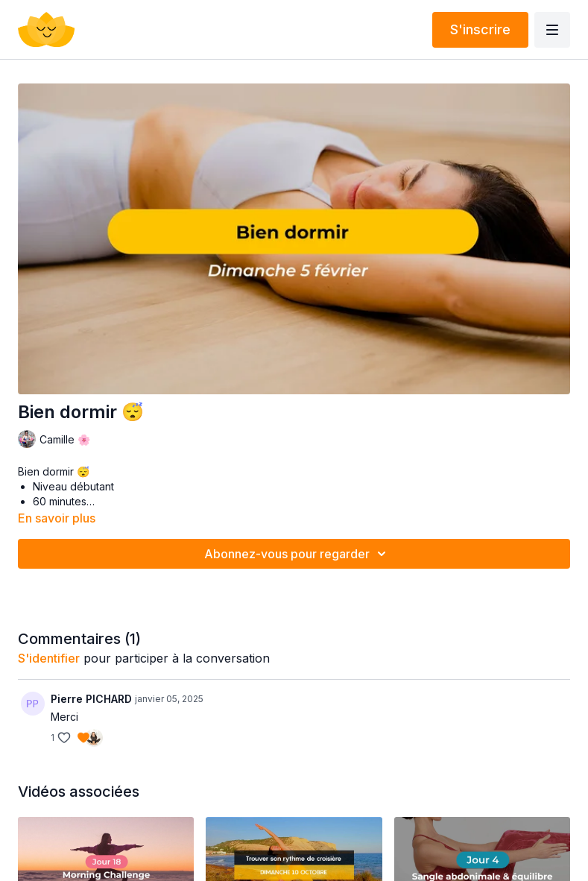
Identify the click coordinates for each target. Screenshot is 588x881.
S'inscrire (480, 29)
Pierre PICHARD (91, 699)
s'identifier (49, 658)
